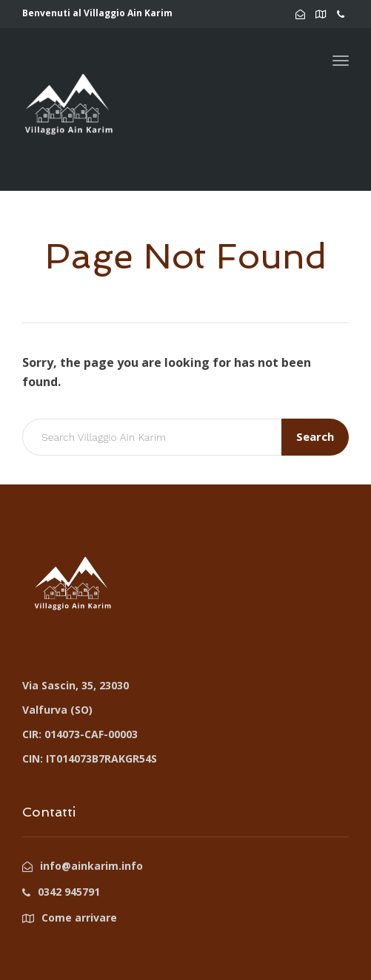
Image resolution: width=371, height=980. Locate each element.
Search (315, 436)
